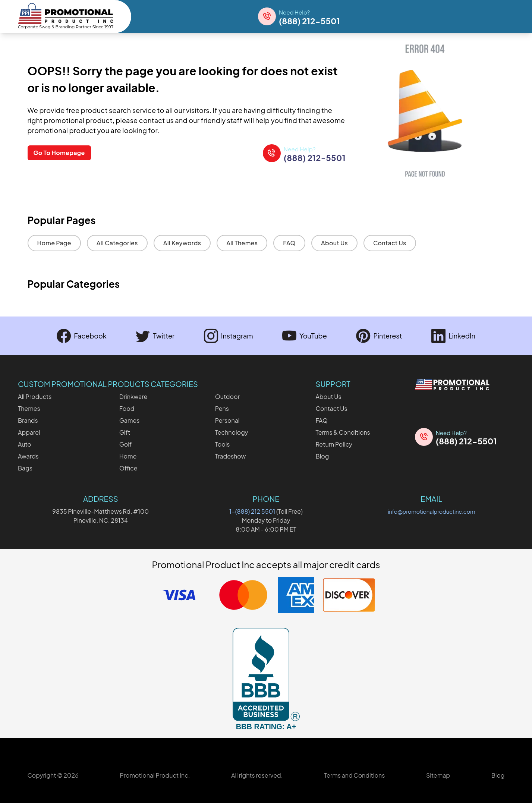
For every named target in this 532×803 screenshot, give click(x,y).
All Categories (117, 243)
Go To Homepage (59, 153)
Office (128, 468)
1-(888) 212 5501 (252, 511)
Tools (223, 444)
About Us (334, 243)
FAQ (289, 243)
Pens (222, 408)
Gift (125, 432)
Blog (322, 456)
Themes (29, 408)
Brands (28, 420)
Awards (28, 456)
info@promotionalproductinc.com (431, 511)
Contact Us (390, 243)
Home (128, 456)
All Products (35, 396)
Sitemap (438, 775)
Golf (126, 444)
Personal (227, 420)
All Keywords (182, 243)
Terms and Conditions (354, 775)
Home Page (54, 243)
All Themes (242, 243)
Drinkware (133, 396)
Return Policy (334, 444)
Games (130, 420)
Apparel (29, 432)
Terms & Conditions (343, 432)
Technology (232, 432)
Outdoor (227, 396)
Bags (25, 468)
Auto (25, 444)
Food (127, 408)
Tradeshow (231, 456)
